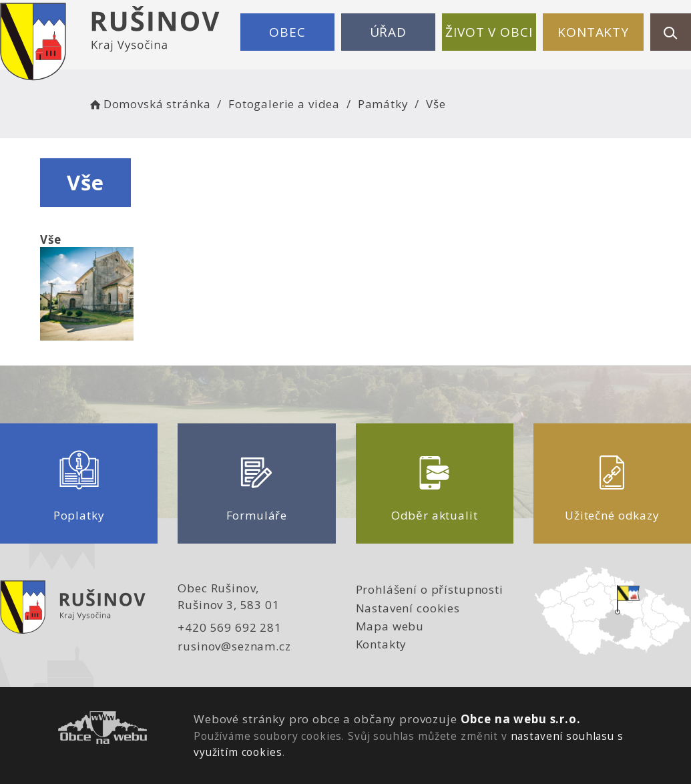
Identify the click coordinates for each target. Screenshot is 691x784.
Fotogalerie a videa (284, 104)
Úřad (388, 32)
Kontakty (593, 32)
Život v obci (489, 32)
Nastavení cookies (408, 608)
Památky (383, 104)
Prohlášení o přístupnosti (430, 589)
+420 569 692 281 (230, 627)
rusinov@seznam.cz (234, 646)
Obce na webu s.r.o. (521, 719)
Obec (287, 32)
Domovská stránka (149, 104)
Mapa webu (390, 626)
